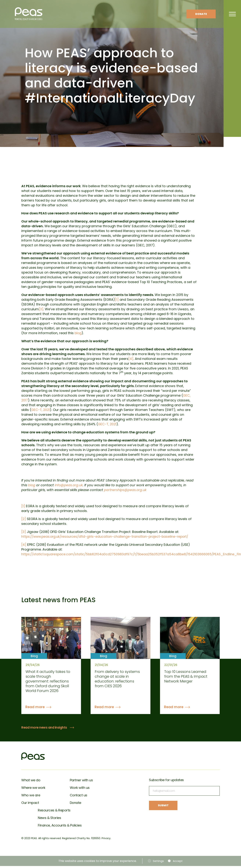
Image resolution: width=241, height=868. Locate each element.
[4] (131, 359)
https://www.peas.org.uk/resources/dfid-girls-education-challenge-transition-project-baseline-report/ (107, 537)
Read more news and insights (45, 730)
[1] (117, 300)
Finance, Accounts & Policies (60, 827)
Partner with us (81, 782)
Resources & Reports (54, 812)
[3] (41, 309)
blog (78, 333)
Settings (157, 863)
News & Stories (49, 820)
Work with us (80, 790)
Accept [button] (178, 863)
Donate (201, 14)
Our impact (30, 805)
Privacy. (106, 840)
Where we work (33, 790)
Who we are (31, 797)
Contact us (79, 797)
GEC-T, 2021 (41, 410)
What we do (31, 782)
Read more (36, 709)
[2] (24, 519)
